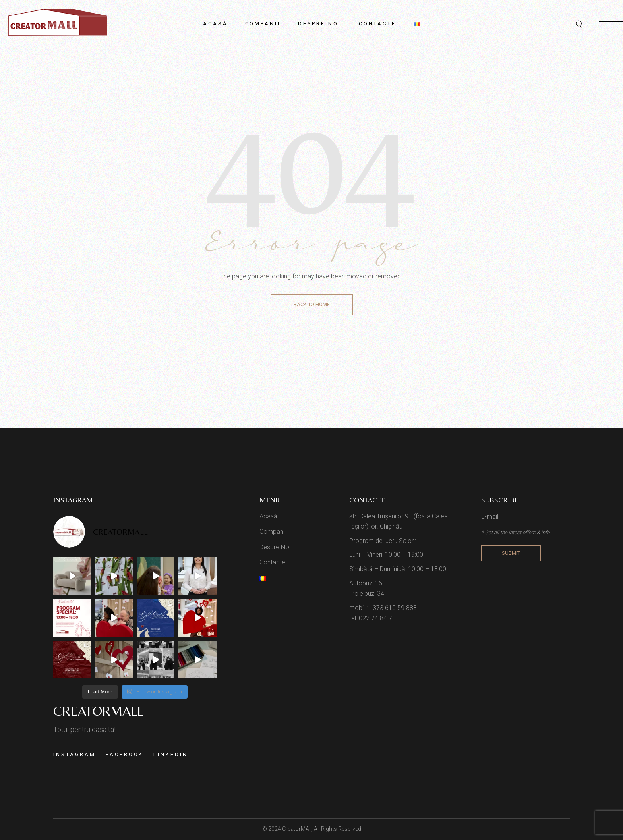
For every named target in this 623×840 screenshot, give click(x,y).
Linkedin (170, 754)
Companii (273, 532)
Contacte (272, 562)
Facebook (125, 754)
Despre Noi (275, 547)
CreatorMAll (297, 829)
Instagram (74, 754)
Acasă (268, 516)
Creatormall (98, 711)
